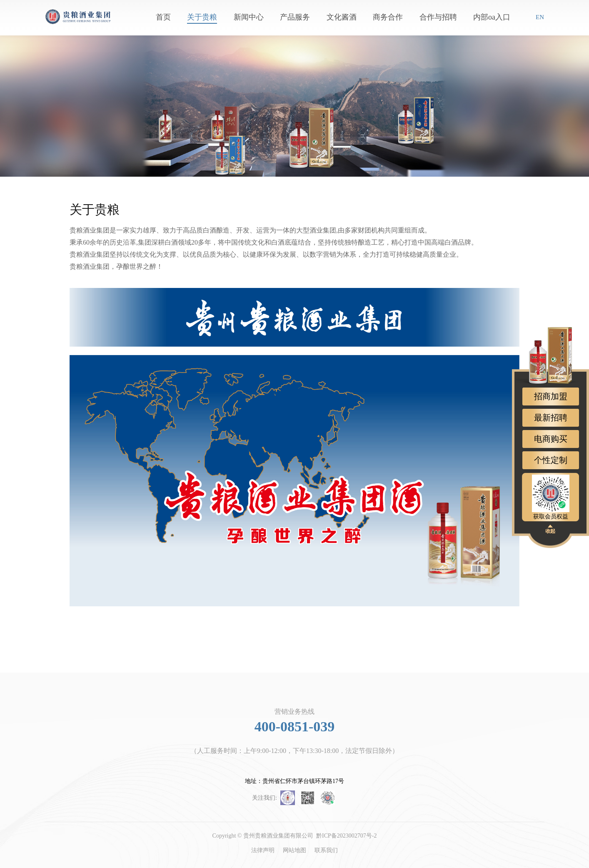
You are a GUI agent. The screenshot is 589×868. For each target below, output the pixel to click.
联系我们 (326, 850)
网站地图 (294, 850)
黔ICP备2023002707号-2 (346, 836)
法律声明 (263, 850)
